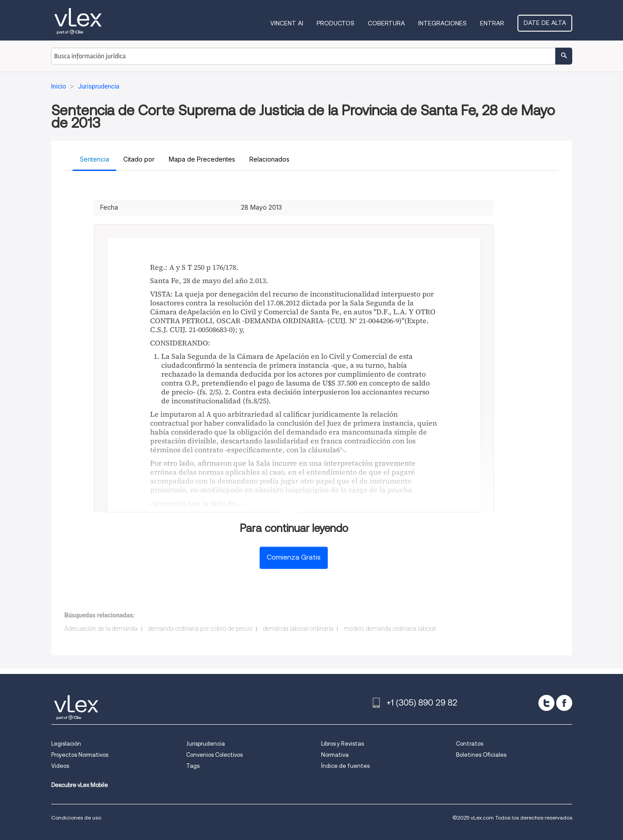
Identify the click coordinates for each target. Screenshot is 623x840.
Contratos (470, 744)
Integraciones (442, 23)
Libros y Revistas (342, 744)
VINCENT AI (287, 23)
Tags (193, 766)
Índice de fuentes (345, 766)
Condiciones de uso (76, 818)
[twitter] (546, 703)
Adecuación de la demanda (101, 629)
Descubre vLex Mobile (79, 785)
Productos (336, 23)
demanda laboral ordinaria (298, 629)
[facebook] (564, 703)
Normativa (335, 755)
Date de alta (545, 23)
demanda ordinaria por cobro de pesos (200, 629)
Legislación (66, 744)
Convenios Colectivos (214, 755)
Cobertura (386, 23)
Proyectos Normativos (80, 755)
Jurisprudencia (206, 744)
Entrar (492, 23)
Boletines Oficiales (481, 755)
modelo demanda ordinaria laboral (390, 629)
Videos (60, 766)
